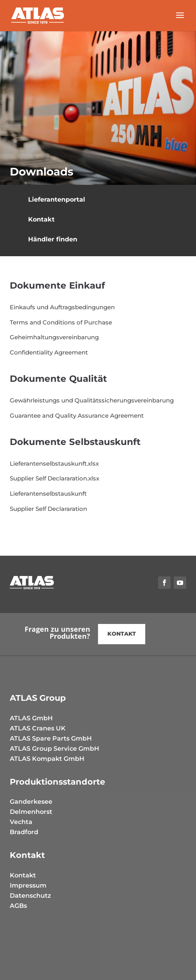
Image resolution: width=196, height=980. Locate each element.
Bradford (24, 832)
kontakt (122, 634)
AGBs (18, 906)
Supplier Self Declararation (48, 509)
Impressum (28, 885)
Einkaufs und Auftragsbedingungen (62, 307)
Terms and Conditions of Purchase (61, 322)
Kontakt (41, 219)
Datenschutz (30, 896)
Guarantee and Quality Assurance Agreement (77, 416)
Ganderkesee (31, 802)
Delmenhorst (31, 812)
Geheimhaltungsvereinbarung (54, 337)
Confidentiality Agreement (49, 352)
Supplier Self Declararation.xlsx (54, 478)
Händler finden (53, 239)
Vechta (21, 822)
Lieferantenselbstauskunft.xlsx (54, 463)
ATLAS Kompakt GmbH (47, 759)
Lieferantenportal (57, 199)
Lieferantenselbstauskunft (48, 494)
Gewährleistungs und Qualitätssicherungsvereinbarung (92, 400)
